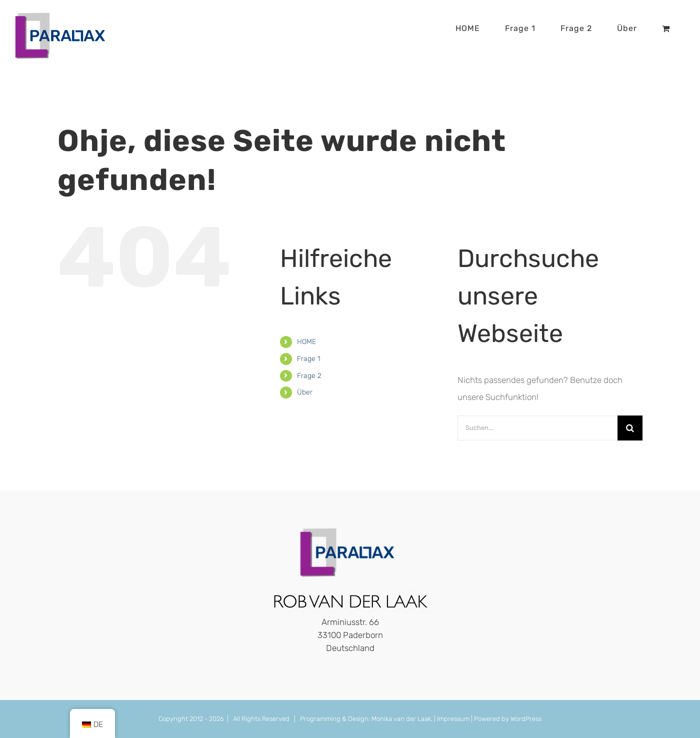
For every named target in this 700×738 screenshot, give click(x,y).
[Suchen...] (537, 428)
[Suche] (630, 428)
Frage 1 (309, 359)
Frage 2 (309, 376)
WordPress (526, 719)
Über (305, 392)
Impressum (453, 719)
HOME (306, 342)
